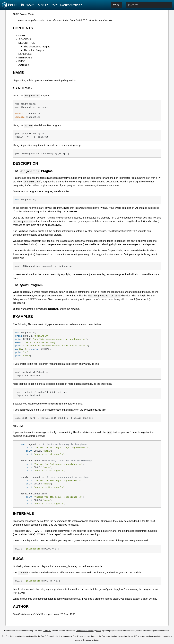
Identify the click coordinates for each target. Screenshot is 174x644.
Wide (116, 5)
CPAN (30, 14)
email (99, 631)
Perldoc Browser (18, 5)
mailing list (126, 636)
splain (16, 14)
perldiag (133, 182)
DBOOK (47, 631)
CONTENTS (23, 28)
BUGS (22, 61)
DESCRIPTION (27, 43)
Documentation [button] (70, 5)
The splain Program (34, 50)
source (24, 14)
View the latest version (101, 20)
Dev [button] (53, 5)
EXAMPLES (25, 54)
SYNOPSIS (25, 39)
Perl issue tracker (109, 636)
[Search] (149, 5)
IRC (135, 636)
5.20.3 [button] (42, 5)
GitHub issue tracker (85, 631)
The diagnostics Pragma (37, 47)
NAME (22, 36)
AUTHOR (24, 65)
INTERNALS (25, 58)
